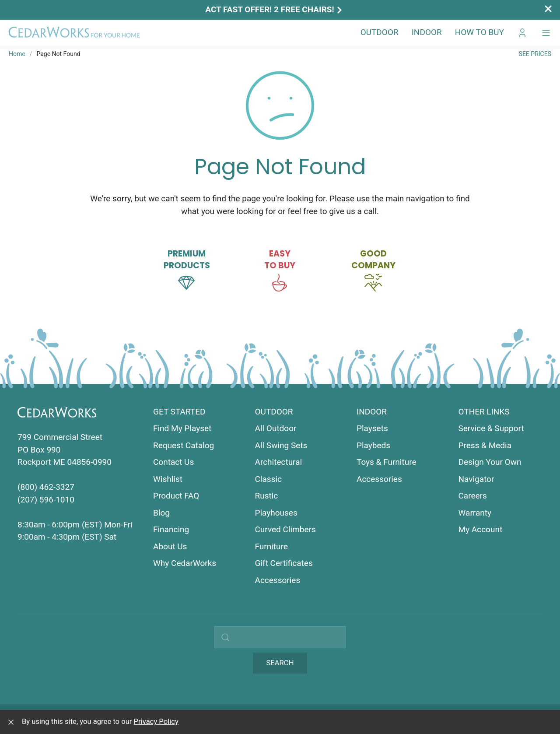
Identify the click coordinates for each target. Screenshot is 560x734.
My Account (481, 529)
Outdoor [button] (380, 32)
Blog (161, 513)
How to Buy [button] (479, 32)
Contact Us (173, 462)
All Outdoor (276, 428)
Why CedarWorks (185, 563)
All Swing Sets (281, 445)
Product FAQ (176, 496)
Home (17, 54)
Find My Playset (182, 428)
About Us (170, 546)
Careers (473, 496)
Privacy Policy (156, 722)
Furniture (271, 546)
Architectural (279, 462)
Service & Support (491, 428)
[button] (546, 33)
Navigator (476, 479)
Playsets (372, 428)
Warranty (475, 513)
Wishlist (168, 479)
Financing (171, 529)
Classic (269, 479)
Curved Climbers (285, 529)
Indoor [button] (427, 32)
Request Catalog (184, 445)
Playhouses (276, 513)
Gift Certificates (284, 563)
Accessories (278, 580)
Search (280, 663)
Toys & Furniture (387, 462)
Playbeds (373, 445)
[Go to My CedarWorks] (522, 33)
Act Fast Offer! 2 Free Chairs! (274, 9)
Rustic (267, 496)
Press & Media (485, 445)
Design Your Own (490, 462)
